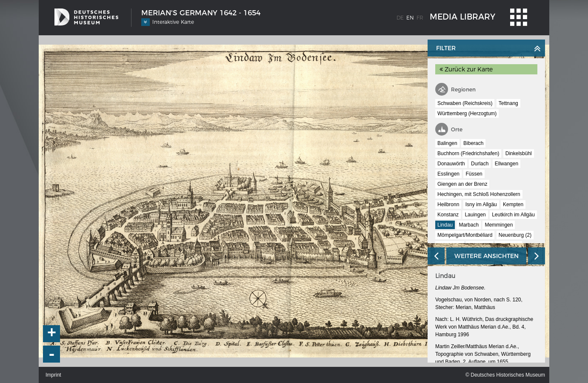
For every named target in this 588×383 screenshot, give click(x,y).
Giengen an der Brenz (462, 184)
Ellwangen (507, 164)
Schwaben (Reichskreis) (465, 103)
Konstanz (448, 215)
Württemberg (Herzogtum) (467, 113)
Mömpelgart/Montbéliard (465, 235)
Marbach (469, 225)
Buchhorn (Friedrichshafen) (468, 153)
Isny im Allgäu (481, 204)
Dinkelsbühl (519, 153)
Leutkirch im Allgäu (513, 215)
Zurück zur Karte (466, 69)
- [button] (52, 354)
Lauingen (475, 215)
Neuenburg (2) (515, 235)
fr (420, 18)
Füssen (474, 174)
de (400, 18)
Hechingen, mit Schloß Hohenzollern (479, 194)
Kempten (513, 204)
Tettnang (508, 103)
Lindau (445, 225)
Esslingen (448, 174)
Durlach (480, 164)
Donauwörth (451, 164)
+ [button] (52, 334)
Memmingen (499, 225)
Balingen (447, 143)
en (410, 18)
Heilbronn (448, 204)
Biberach (473, 143)
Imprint (53, 375)
